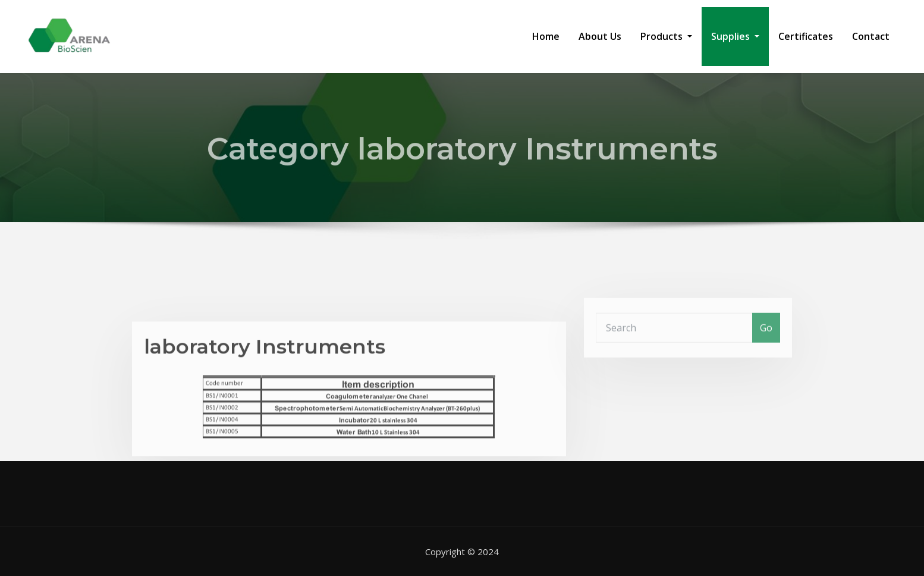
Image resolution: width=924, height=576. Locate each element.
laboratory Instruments (265, 364)
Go (766, 336)
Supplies (735, 36)
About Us (600, 36)
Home (546, 36)
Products (666, 36)
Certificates (806, 36)
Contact (871, 36)
